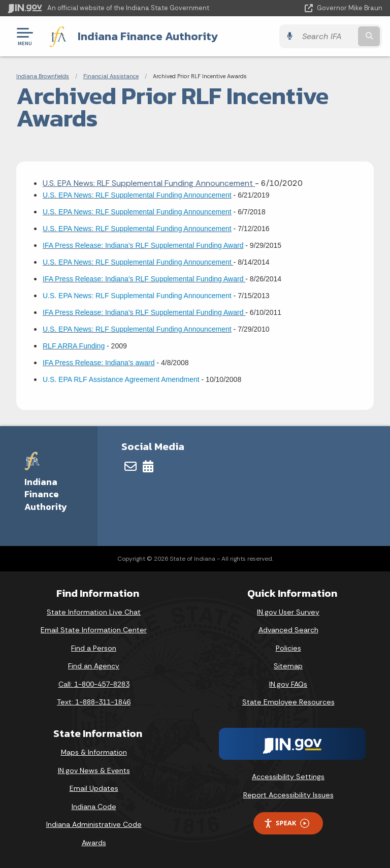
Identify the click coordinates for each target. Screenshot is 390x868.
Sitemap (288, 666)
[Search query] (328, 36)
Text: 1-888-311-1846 (94, 702)
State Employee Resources (288, 702)
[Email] (131, 466)
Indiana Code (94, 807)
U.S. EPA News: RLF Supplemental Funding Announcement (149, 183)
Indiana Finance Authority (147, 36)
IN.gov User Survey (288, 612)
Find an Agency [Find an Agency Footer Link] (94, 666)
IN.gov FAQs (288, 684)
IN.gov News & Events (94, 770)
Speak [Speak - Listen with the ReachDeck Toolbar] (286, 823)
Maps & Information (94, 752)
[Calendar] (148, 466)
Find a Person (94, 648)
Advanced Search (288, 630)
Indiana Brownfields (43, 76)
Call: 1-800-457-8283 (94, 684)
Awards (94, 843)
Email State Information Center (94, 630)
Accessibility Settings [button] (288, 777)
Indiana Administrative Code (94, 824)
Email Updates (94, 788)
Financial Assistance (111, 76)
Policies (288, 648)
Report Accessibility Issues (288, 795)
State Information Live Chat (94, 612)
